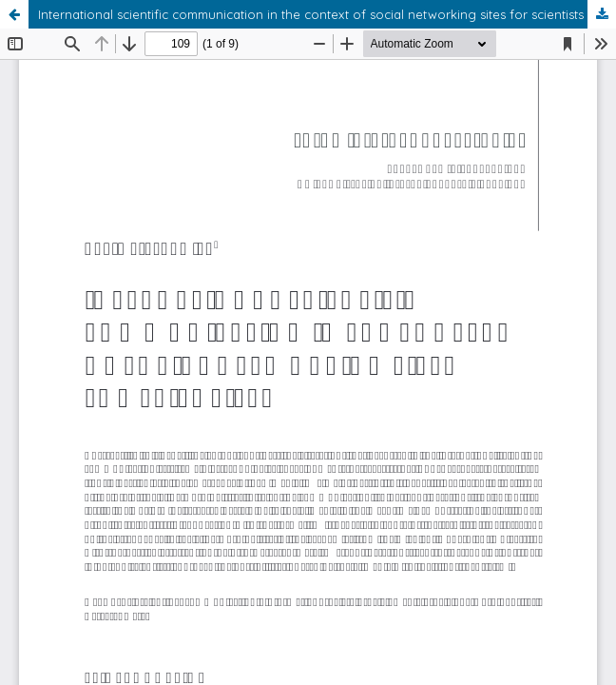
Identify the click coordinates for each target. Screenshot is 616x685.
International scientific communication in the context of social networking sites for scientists (311, 14)
